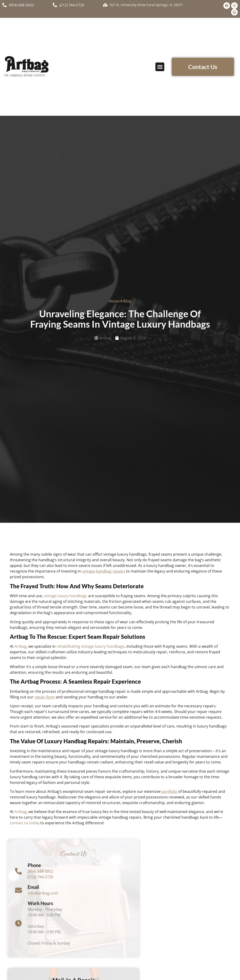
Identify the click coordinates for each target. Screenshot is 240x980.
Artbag (21, 646)
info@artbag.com (43, 893)
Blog (127, 301)
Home (114, 301)
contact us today (25, 823)
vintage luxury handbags (66, 596)
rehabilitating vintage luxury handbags (90, 646)
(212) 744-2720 (41, 877)
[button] (160, 67)
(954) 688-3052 (41, 871)
